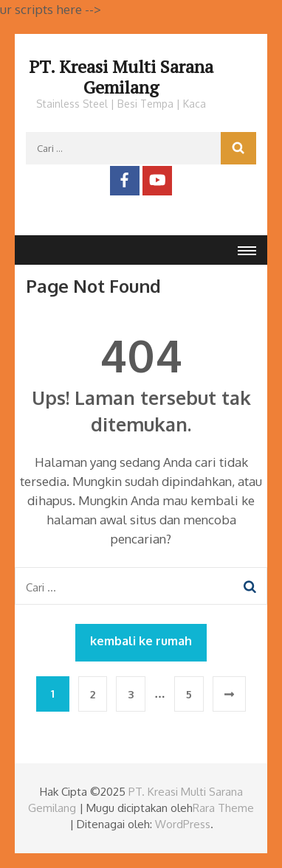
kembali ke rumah (141, 641)
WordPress (183, 824)
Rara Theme (223, 808)
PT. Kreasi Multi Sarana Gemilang (121, 77)
